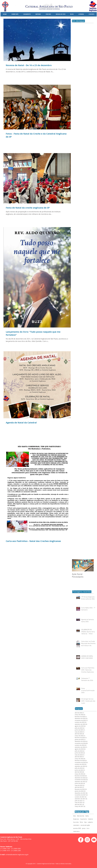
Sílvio (81, 822)
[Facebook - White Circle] (81, 840)
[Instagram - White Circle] (87, 840)
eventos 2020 (77, 828)
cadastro (90, 822)
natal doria (76, 831)
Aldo (74, 816)
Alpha (87, 816)
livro (88, 828)
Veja (85, 822)
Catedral (90, 819)
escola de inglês (85, 825)
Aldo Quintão (81, 816)
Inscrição (76, 822)
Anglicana (76, 819)
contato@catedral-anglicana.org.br (17, 854)
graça (84, 828)
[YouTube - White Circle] (94, 840)
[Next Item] (91, 565)
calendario (76, 825)
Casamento (83, 819)
